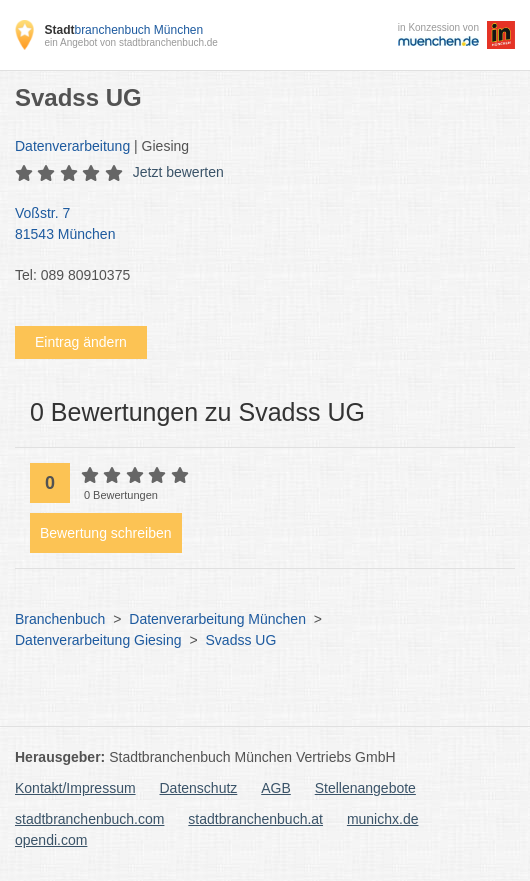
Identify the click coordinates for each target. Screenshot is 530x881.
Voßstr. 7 (255, 225)
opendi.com (51, 840)
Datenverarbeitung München (217, 619)
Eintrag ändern (81, 342)
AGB (276, 788)
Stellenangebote (365, 788)
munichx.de (383, 819)
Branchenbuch (60, 619)
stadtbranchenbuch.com (89, 819)
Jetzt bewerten (178, 172)
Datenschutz (199, 788)
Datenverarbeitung (72, 146)
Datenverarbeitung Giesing (98, 640)
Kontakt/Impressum (75, 788)
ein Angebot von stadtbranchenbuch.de (130, 42)
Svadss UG (241, 640)
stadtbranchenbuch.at (255, 819)
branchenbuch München (123, 30)
